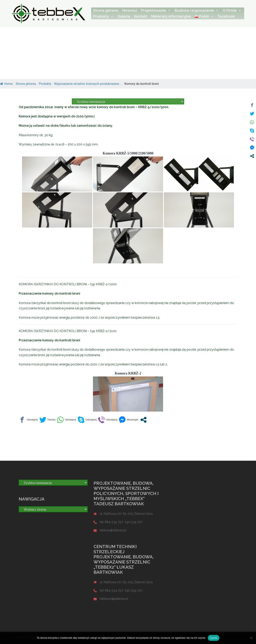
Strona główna (106, 10)
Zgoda (213, 638)
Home (6, 84)
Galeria (124, 16)
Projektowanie (156, 10)
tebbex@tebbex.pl (113, 530)
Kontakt (141, 16)
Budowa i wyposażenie (197, 10)
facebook (226, 16)
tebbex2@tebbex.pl (114, 599)
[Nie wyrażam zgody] (251, 638)
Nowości (130, 10)
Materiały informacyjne (171, 16)
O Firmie (232, 10)
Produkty (103, 16)
